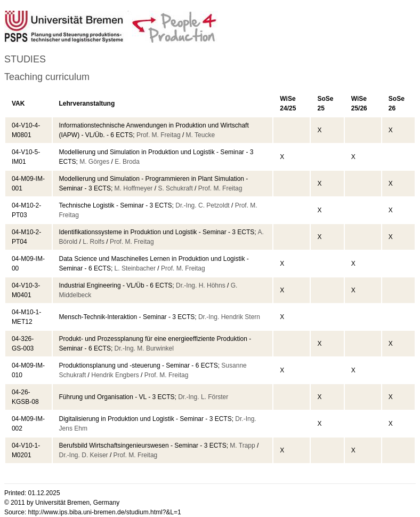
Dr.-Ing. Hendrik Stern (229, 317)
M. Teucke (200, 135)
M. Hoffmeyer (134, 188)
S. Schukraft (175, 188)
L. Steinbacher (135, 268)
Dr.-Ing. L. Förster (203, 397)
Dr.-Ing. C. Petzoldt (202, 205)
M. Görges (94, 162)
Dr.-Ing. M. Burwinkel (144, 348)
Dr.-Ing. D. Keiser (84, 455)
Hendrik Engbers (115, 375)
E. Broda (127, 162)
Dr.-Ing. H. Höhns (201, 285)
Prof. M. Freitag (159, 135)
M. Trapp (242, 446)
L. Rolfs (94, 242)
